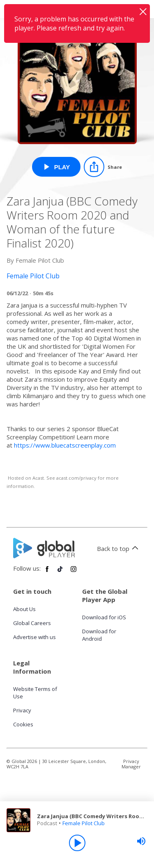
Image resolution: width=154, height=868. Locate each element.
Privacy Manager (131, 764)
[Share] (103, 167)
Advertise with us (34, 637)
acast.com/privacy (76, 478)
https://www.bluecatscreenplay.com (65, 445)
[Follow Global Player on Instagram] (74, 572)
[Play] (77, 843)
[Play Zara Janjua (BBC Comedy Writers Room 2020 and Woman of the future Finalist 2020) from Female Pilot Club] (56, 167)
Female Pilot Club (84, 823)
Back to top (119, 548)
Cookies (23, 724)
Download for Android (99, 635)
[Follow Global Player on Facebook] (47, 572)
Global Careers (32, 623)
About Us (24, 609)
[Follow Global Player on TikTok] (60, 572)
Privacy (22, 710)
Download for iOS (104, 617)
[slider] (141, 841)
